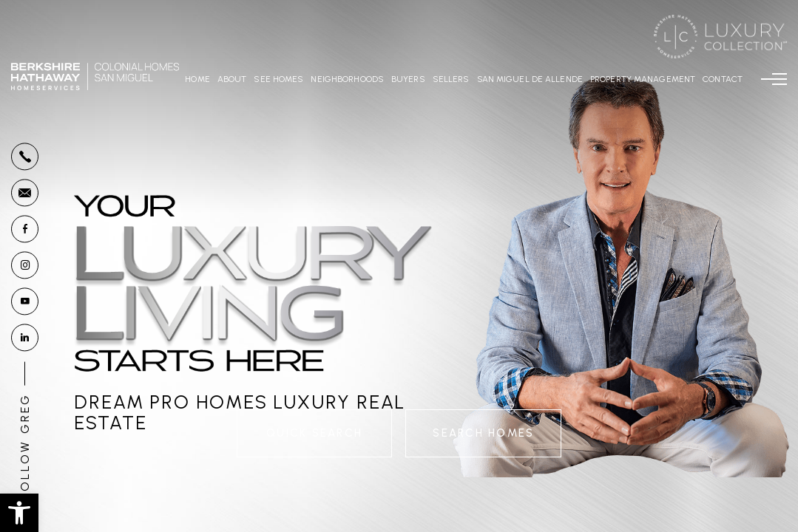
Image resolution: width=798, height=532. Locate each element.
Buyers (408, 79)
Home (197, 79)
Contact (723, 79)
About (232, 79)
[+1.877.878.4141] (25, 156)
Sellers (451, 79)
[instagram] (25, 265)
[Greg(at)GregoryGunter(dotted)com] (25, 192)
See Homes (278, 79)
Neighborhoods (347, 79)
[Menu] (774, 79)
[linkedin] (25, 337)
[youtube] (25, 301)
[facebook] (25, 229)
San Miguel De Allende (530, 79)
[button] (19, 513)
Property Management (643, 79)
